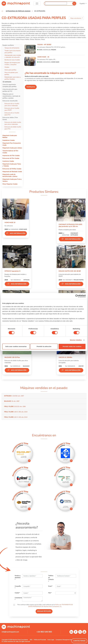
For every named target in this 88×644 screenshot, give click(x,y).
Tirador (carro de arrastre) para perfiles (13, 52)
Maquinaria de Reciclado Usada (12, 172)
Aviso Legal (51, 640)
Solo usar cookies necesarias (16, 346)
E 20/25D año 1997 (14, 396)
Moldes (7, 67)
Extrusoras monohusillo (10, 101)
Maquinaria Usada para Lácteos (12, 148)
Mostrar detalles (76, 340)
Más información (16, 233)
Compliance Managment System (65, 640)
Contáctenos (79, 641)
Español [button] (82, 4)
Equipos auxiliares (8, 45)
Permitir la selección (44, 346)
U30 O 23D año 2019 (16, 417)
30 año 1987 (12, 401)
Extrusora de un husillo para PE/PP (12, 109)
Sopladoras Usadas (9, 140)
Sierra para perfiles (10, 70)
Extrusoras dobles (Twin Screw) (10, 118)
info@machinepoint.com (10, 632)
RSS (31, 640)
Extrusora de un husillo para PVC (12, 114)
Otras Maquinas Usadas (10, 184)
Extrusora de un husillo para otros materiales (12, 105)
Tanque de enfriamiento (12, 48)
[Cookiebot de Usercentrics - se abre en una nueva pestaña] (77, 296)
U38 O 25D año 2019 (16, 412)
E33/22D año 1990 (15, 406)
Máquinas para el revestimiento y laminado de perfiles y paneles (11, 96)
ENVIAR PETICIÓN (44, 611)
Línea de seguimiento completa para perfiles (9, 85)
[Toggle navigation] (37, 4)
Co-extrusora (7, 82)
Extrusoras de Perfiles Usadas (12, 169)
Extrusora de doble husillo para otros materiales (13, 123)
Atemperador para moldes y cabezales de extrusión (13, 56)
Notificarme (31, 87)
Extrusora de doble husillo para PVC (13, 128)
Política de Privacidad (40, 640)
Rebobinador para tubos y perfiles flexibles (13, 78)
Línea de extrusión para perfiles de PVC (10, 90)
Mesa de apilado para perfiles (11, 73)
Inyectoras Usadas (8, 161)
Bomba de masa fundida (12, 60)
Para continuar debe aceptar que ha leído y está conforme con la (45, 606)
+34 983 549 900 (44, 632)
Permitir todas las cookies (72, 346)
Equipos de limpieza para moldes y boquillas (12, 63)
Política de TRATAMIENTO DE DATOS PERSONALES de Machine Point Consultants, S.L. (51, 606)
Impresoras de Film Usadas (11, 155)
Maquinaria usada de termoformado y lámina (10, 175)
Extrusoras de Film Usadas (11, 158)
